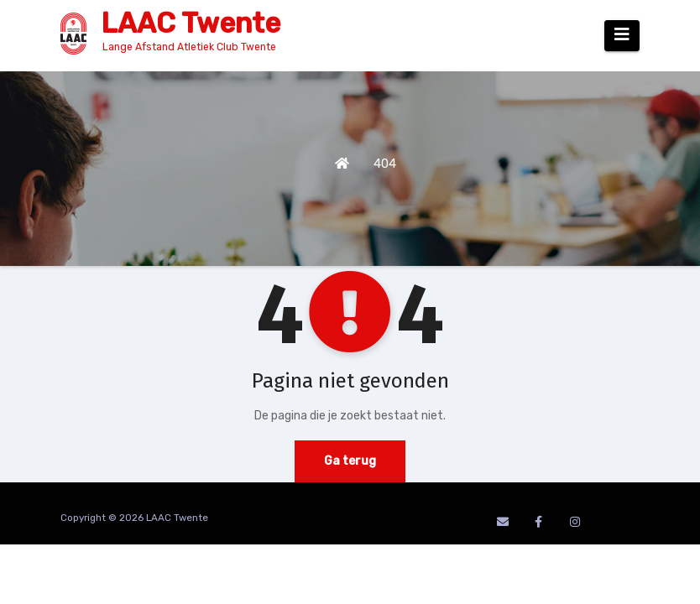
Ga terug (350, 461)
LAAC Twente (191, 23)
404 (385, 164)
